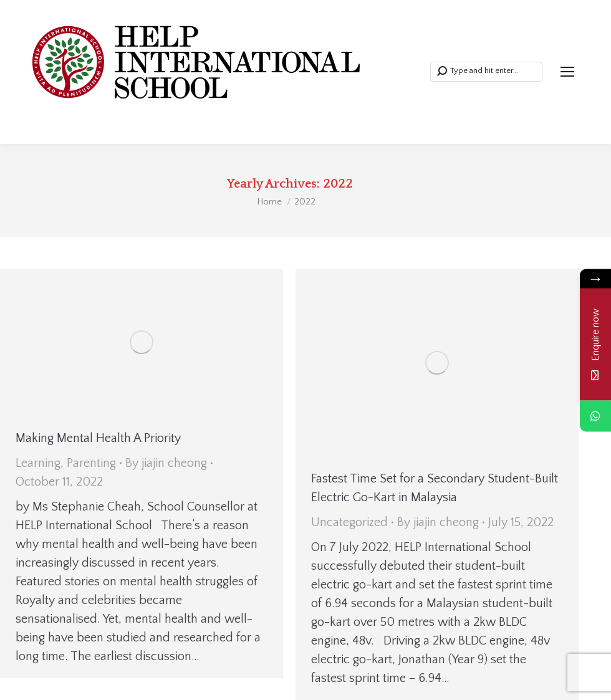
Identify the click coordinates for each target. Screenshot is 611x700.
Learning (38, 463)
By (166, 463)
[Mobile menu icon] (567, 72)
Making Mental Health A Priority (98, 438)
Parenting (91, 463)
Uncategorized (349, 522)
